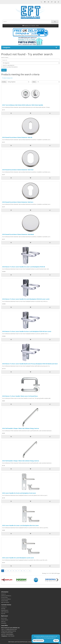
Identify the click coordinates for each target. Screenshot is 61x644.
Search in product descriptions (9, 67)
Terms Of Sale (5, 601)
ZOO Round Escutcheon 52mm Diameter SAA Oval (18, 170)
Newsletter (4, 623)
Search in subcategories (8, 65)
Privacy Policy (4, 597)
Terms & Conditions (6, 599)
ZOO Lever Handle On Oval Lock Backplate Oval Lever (19, 493)
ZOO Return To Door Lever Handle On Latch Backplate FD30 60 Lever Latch (26, 299)
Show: (34, 82)
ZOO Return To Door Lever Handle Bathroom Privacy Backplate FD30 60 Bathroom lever (30, 364)
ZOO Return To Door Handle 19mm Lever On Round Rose (20, 396)
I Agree (56, 641)
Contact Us (4, 607)
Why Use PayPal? (5, 602)
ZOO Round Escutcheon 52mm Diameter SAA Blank (18, 234)
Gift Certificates (5, 612)
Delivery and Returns (6, 596)
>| (30, 571)
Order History (5, 620)
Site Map (3, 609)
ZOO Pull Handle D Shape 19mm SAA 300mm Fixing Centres (21, 428)
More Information (38, 641)
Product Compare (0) (7, 78)
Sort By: (4, 82)
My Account (4, 618)
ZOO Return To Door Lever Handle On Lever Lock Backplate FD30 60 (24, 267)
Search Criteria (5, 57)
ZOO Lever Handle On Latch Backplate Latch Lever (18, 558)
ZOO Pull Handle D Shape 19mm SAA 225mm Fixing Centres (21, 461)
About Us (3, 594)
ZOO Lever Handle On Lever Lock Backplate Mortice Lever (20, 525)
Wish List (3, 622)
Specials (3, 614)
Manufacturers (5, 610)
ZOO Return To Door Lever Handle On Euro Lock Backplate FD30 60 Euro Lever (27, 331)
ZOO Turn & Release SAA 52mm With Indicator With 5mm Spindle (23, 105)
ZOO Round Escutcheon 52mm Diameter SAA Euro (18, 202)
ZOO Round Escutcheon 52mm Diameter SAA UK (17, 137)
